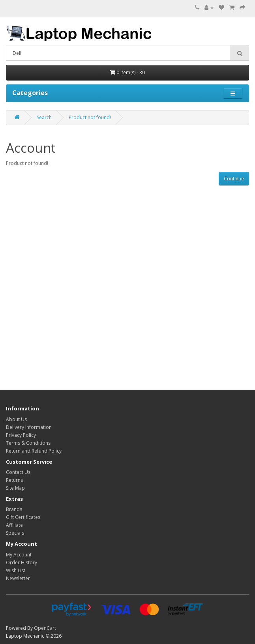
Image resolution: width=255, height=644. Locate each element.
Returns (14, 480)
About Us (16, 419)
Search (44, 117)
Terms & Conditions (28, 443)
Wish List (16, 570)
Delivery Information (29, 427)
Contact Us (18, 472)
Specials (15, 533)
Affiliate (14, 525)
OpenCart (45, 628)
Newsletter (18, 578)
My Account (19, 555)
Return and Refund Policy (34, 451)
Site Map (15, 488)
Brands (14, 509)
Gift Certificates (23, 517)
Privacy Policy (21, 435)
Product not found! (90, 117)
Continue (234, 179)
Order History (22, 563)
